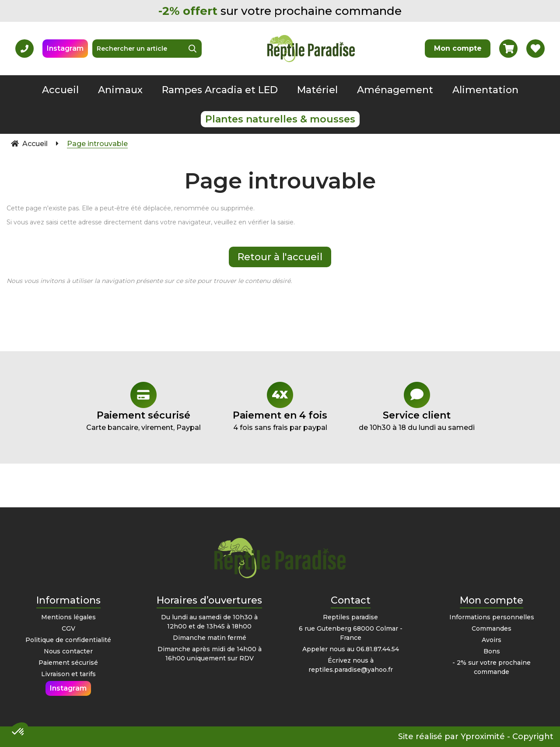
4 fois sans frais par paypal (280, 407)
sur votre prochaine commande (280, 11)
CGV (68, 628)
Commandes (492, 628)
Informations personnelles (492, 617)
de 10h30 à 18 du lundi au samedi (417, 407)
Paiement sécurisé (68, 663)
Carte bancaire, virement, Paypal (143, 407)
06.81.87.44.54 (378, 649)
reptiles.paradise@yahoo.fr (351, 670)
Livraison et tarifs (68, 674)
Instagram (65, 48)
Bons (492, 651)
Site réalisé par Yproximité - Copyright (476, 737)
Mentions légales (68, 617)
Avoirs (492, 640)
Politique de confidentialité (68, 640)
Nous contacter (68, 651)
